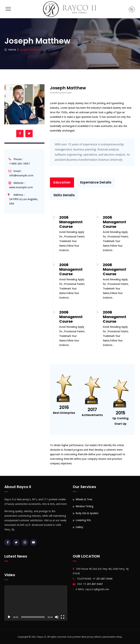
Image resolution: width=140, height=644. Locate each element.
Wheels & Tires (84, 499)
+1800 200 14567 (19, 164)
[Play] (9, 617)
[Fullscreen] (63, 617)
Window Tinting (84, 506)
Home (10, 50)
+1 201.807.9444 (102, 579)
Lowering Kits (83, 520)
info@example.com (21, 175)
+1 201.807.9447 (93, 584)
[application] (36, 603)
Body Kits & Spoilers (87, 513)
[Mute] (57, 617)
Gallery (79, 527)
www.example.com (21, 187)
